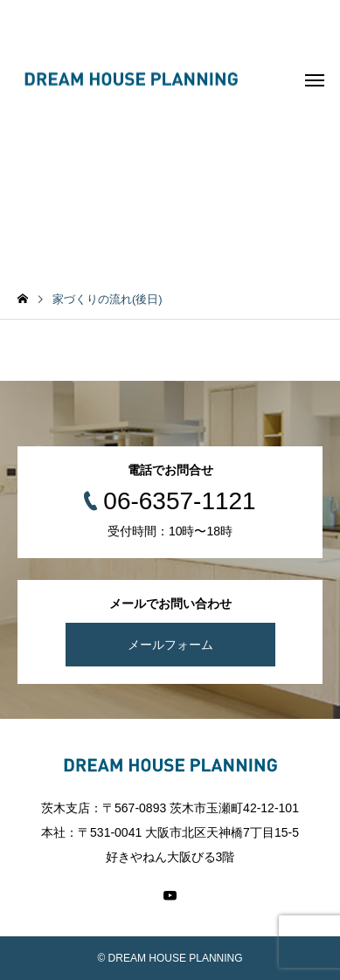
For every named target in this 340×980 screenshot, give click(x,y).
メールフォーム (170, 645)
